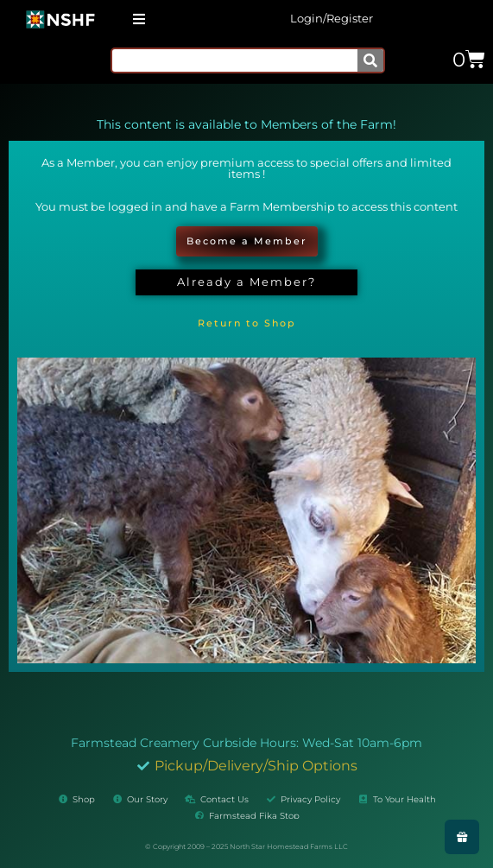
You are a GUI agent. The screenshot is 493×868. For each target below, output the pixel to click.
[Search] (370, 60)
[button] (139, 19)
